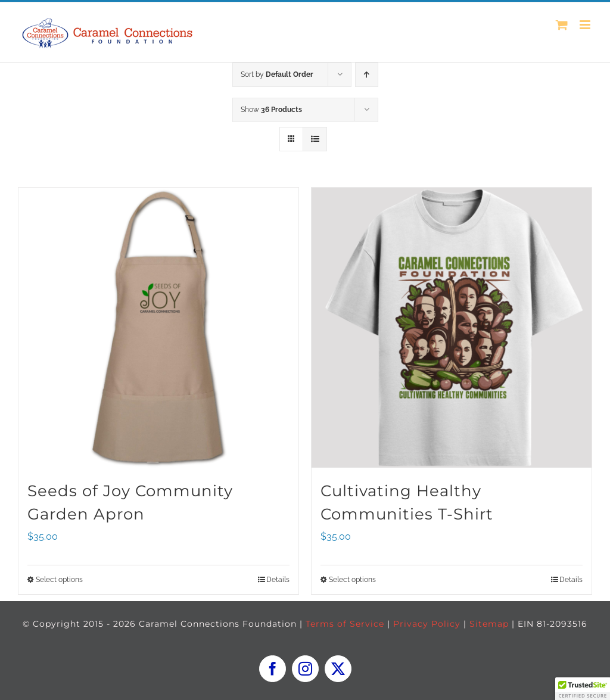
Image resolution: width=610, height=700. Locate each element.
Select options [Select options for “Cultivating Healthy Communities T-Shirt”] (352, 580)
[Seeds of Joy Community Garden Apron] (158, 328)
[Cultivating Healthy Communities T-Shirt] (452, 328)
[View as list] (315, 139)
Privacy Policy (427, 624)
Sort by (277, 74)
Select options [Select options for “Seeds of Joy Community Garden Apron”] (59, 580)
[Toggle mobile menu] (586, 25)
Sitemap (489, 624)
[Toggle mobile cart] (562, 25)
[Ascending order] (367, 75)
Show (271, 110)
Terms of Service (345, 624)
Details (278, 580)
